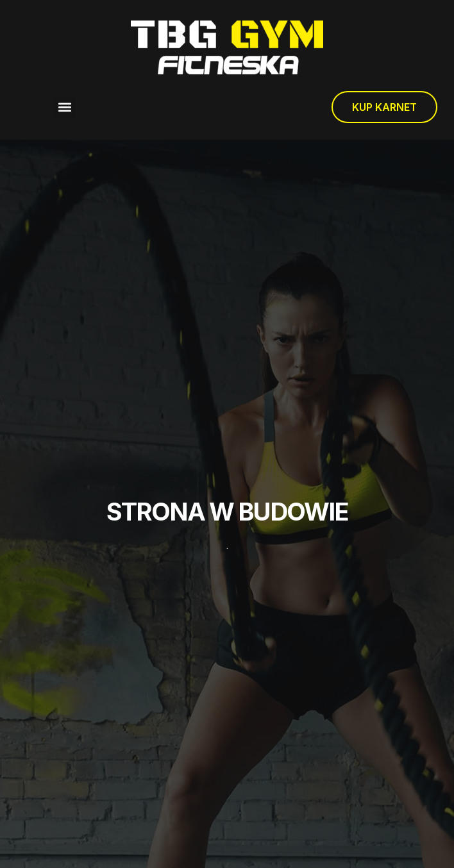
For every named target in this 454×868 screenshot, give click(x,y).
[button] (64, 107)
